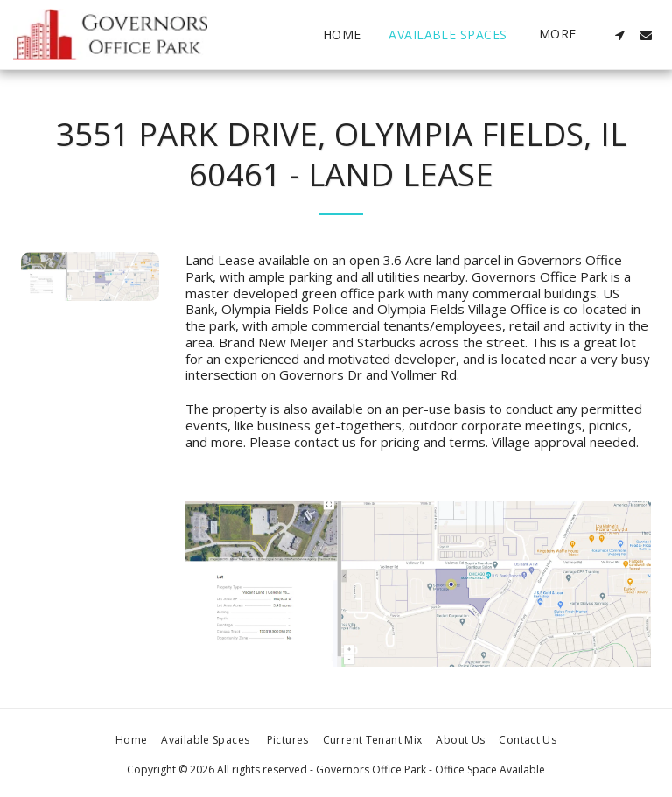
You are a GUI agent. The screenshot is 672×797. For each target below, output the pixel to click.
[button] (619, 35)
